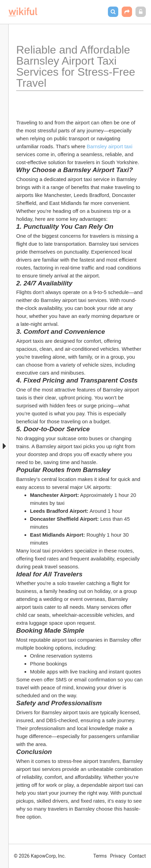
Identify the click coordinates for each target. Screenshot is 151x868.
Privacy (118, 856)
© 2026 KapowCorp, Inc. (40, 856)
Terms (100, 856)
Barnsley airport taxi (110, 146)
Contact (137, 856)
